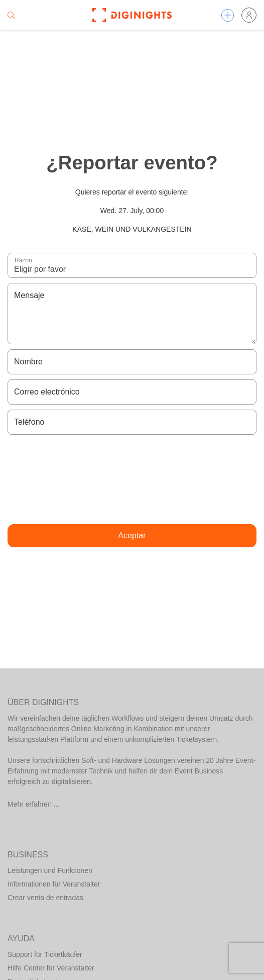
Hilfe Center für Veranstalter (51, 968)
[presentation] (132, 479)
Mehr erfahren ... (34, 804)
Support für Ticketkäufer (45, 954)
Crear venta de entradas (45, 898)
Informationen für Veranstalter (54, 884)
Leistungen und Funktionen (50, 870)
